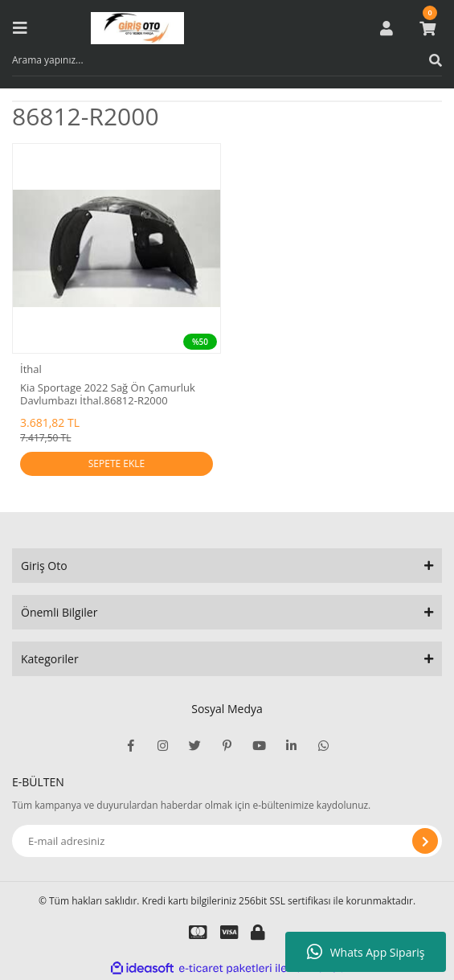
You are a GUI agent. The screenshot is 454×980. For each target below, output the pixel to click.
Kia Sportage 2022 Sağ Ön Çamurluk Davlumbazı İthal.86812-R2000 (108, 394)
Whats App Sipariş (366, 952)
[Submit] (425, 841)
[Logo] (137, 28)
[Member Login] (387, 28)
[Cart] (427, 28)
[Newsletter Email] (227, 841)
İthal (31, 369)
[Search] (227, 60)
